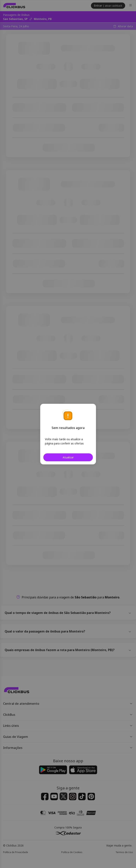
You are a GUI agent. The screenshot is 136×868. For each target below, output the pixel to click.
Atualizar (68, 457)
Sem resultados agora (68, 428)
